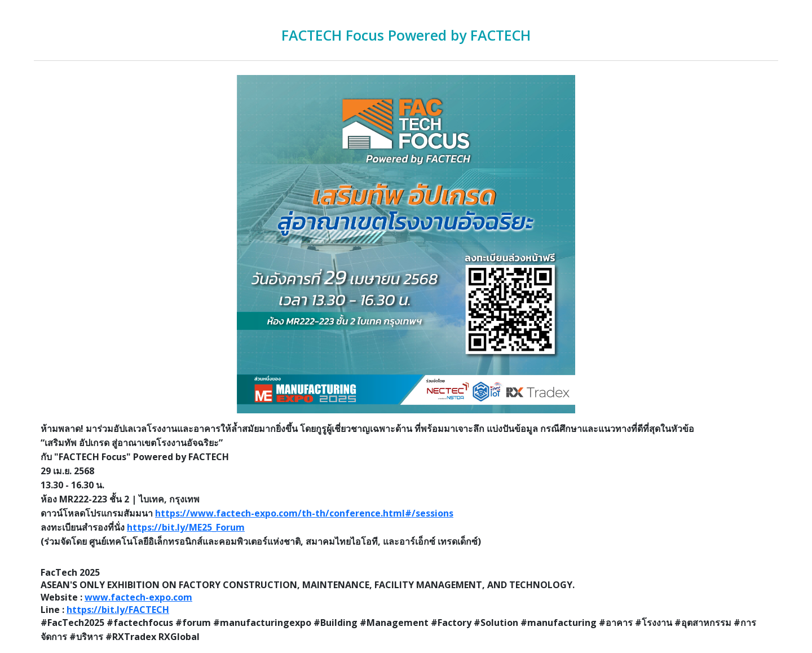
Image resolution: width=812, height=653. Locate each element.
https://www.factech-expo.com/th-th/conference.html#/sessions (304, 513)
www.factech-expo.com (138, 597)
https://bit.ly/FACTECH (118, 610)
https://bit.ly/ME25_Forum (186, 527)
